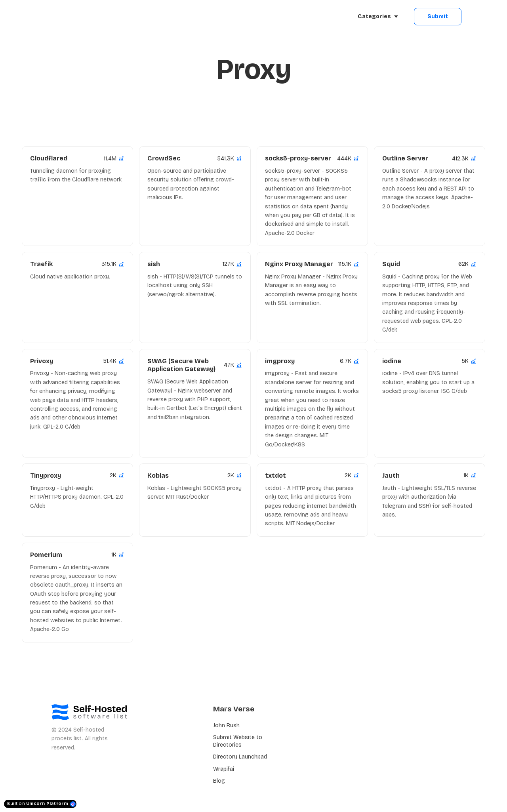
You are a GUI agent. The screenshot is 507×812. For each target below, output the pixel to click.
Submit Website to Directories (238, 741)
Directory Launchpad (240, 757)
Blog (219, 781)
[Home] (82, 17)
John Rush (226, 725)
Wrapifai (224, 769)
